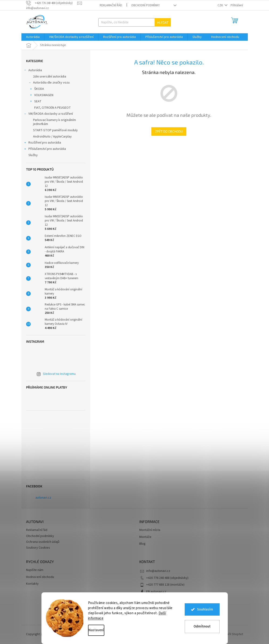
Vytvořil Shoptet (232, 634)
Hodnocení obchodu (40, 577)
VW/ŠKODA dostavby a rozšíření (48, 114)
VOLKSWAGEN (41, 96)
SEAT (36, 102)
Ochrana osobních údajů (43, 542)
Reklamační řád (111, 5)
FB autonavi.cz (156, 592)
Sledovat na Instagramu (59, 374)
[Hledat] (134, 22)
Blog (142, 544)
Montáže (145, 537)
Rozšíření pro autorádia (42, 143)
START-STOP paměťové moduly (55, 130)
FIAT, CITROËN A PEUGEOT (53, 108)
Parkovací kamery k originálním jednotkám (54, 122)
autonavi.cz (43, 498)
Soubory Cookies (38, 548)
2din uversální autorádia (50, 77)
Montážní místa (150, 530)
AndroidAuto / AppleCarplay (52, 137)
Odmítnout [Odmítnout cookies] (202, 626)
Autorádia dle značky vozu (49, 83)
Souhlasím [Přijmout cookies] (205, 610)
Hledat (163, 22)
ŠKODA (37, 89)
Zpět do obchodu (169, 131)
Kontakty (32, 584)
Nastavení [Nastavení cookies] (96, 630)
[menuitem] (33, 37)
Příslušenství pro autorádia (45, 149)
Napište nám (35, 570)
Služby (33, 155)
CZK (221, 5)
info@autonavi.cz (158, 571)
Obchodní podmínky (146, 5)
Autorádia (33, 71)
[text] (52, 3)
